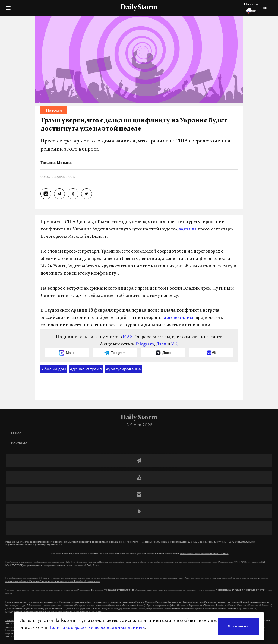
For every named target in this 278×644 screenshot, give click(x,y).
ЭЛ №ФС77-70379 (224, 542)
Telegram (144, 344)
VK (174, 344)
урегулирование (123, 369)
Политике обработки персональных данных (97, 628)
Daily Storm (139, 8)
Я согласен (238, 626)
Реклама (19, 443)
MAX (128, 337)
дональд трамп (86, 369)
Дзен (161, 344)
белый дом (54, 369)
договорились (179, 318)
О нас (16, 433)
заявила (188, 229)
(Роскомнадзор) (179, 542)
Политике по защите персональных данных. (204, 553)
